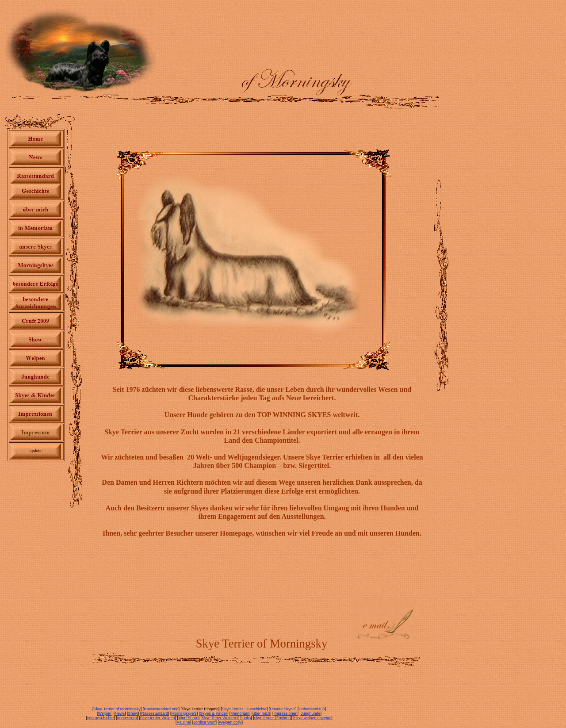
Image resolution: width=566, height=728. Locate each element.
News (120, 713)
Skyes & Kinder (214, 713)
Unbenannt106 (312, 709)
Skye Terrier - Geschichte (244, 709)
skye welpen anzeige (313, 718)
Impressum (127, 718)
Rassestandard (155, 713)
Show (133, 713)
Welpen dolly (230, 722)
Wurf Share (188, 718)
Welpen (105, 713)
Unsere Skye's (283, 709)
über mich (261, 713)
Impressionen (285, 713)
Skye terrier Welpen (158, 718)
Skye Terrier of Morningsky (117, 709)
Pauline (184, 722)
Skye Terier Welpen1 (220, 718)
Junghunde (311, 713)
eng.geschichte (101, 718)
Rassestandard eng (161, 709)
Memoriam (240, 713)
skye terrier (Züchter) (273, 718)
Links (246, 718)
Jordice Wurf (204, 722)
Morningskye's (184, 713)
